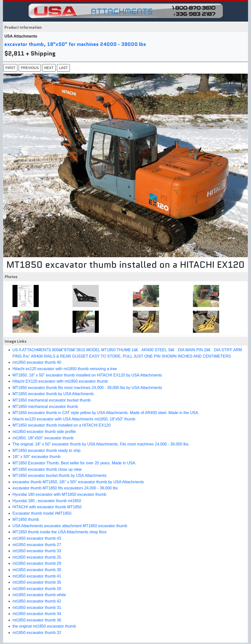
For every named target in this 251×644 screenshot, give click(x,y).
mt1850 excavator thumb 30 (37, 570)
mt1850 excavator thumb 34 (37, 614)
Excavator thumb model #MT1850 (42, 513)
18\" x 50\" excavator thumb (36, 457)
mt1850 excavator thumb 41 (37, 576)
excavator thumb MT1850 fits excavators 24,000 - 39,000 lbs (65, 488)
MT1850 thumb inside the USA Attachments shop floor (60, 532)
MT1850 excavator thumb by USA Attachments (53, 394)
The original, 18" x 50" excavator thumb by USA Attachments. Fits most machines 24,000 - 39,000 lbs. (101, 444)
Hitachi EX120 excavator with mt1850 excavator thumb (60, 381)
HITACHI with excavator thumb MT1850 (47, 507)
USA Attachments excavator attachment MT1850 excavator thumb (70, 526)
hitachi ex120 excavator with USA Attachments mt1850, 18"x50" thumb (74, 419)
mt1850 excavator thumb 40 (37, 362)
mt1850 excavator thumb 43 (37, 538)
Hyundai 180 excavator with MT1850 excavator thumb (59, 494)
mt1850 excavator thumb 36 (37, 620)
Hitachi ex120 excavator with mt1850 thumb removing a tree (65, 369)
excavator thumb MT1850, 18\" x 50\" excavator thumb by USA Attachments (78, 482)
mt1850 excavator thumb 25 (37, 557)
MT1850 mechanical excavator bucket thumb (51, 400)
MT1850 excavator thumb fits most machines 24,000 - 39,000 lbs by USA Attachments (87, 388)
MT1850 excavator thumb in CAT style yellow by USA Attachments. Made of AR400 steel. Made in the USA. (106, 413)
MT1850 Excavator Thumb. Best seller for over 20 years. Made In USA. (74, 463)
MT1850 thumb (26, 519)
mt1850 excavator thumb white (39, 595)
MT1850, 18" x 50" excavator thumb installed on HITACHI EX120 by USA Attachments (87, 375)
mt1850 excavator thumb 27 (37, 545)
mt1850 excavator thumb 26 (37, 589)
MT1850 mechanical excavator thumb (45, 407)
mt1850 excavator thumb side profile (44, 432)
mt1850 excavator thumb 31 (37, 608)
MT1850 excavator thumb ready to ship (46, 450)
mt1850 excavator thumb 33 (37, 551)
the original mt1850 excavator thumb (44, 626)
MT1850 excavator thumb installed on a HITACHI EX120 (62, 425)
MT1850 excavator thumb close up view (47, 469)
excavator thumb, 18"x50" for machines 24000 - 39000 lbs (75, 44)
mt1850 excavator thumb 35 (37, 582)
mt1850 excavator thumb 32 (37, 633)
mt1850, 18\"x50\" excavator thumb (43, 438)
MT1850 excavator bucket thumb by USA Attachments (59, 476)
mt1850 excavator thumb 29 (37, 563)
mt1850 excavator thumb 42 (37, 601)
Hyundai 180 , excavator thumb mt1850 (47, 501)
